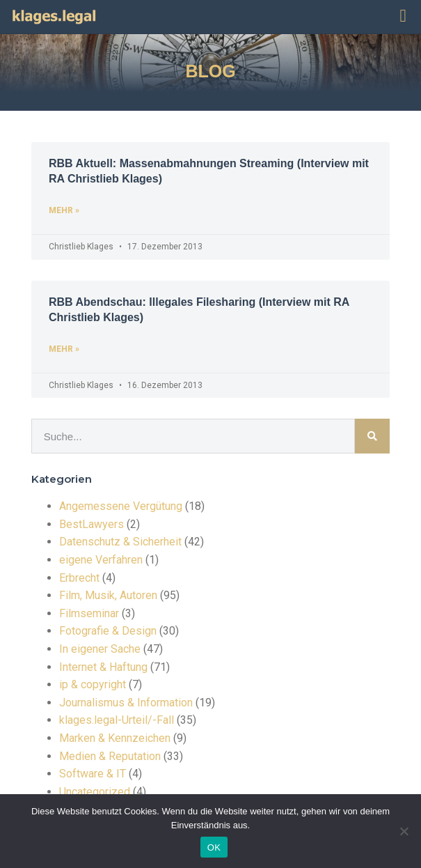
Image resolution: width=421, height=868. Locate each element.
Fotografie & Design (108, 631)
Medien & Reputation (110, 756)
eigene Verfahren (101, 560)
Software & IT (93, 774)
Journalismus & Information (126, 703)
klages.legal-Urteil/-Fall (117, 720)
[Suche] (372, 436)
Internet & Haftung (103, 667)
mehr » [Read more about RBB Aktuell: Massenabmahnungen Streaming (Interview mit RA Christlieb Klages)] (64, 210)
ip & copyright (93, 684)
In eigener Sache (100, 649)
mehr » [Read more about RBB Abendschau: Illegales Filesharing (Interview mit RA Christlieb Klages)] (64, 349)
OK (214, 847)
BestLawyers (92, 524)
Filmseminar (89, 613)
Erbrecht (79, 578)
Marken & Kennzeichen (115, 738)
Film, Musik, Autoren (108, 595)
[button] (403, 16)
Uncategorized (95, 792)
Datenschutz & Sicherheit (120, 542)
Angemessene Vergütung (121, 506)
